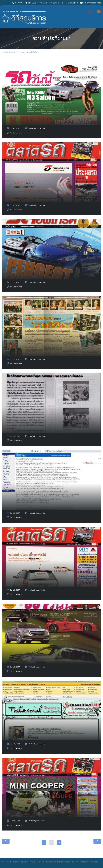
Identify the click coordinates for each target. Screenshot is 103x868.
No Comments (16, 133)
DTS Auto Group (16, 862)
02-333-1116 (19, 3)
